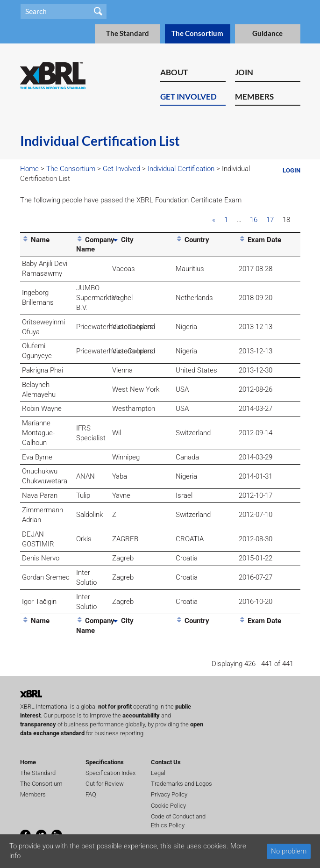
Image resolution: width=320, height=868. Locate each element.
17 (270, 220)
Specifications (105, 762)
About (174, 72)
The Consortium (197, 33)
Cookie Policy (168, 806)
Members (254, 97)
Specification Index (110, 773)
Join (244, 72)
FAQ (91, 794)
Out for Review (105, 784)
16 (254, 220)
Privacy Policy (169, 794)
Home (29, 169)
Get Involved (188, 97)
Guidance (267, 33)
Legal (158, 773)
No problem (289, 851)
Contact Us (166, 762)
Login (292, 170)
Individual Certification (181, 169)
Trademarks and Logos (181, 784)
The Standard (128, 33)
